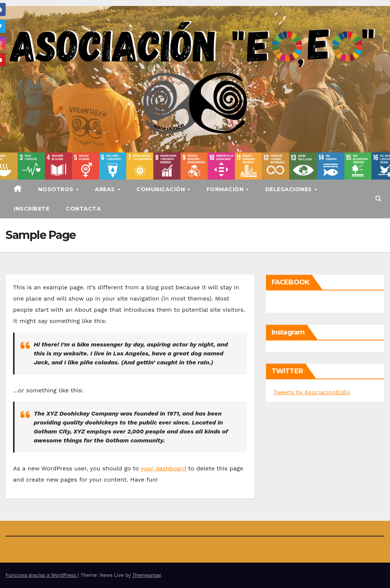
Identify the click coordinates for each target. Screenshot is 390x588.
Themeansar (147, 575)
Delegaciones (290, 189)
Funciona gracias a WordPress (42, 575)
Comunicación (162, 189)
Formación (226, 189)
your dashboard (164, 468)
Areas (106, 189)
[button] (378, 199)
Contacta (83, 209)
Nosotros (57, 189)
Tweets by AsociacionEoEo (312, 392)
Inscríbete (32, 209)
